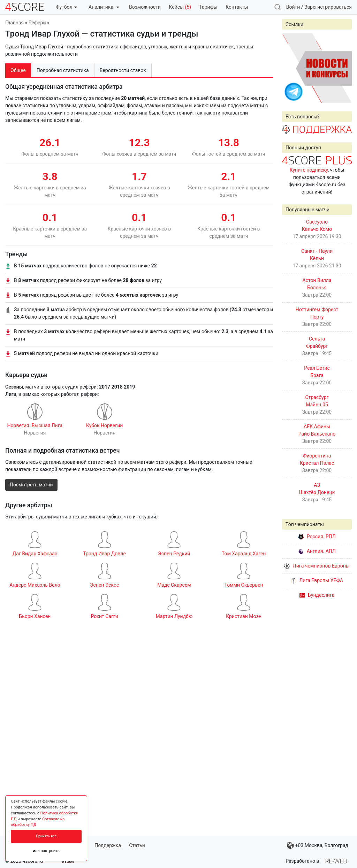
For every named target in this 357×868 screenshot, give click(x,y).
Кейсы (180, 7)
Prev (291, 68)
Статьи (137, 845)
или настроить (46, 851)
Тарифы (208, 7)
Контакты (237, 7)
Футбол (66, 7)
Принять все (46, 836)
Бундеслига (317, 595)
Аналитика (104, 7)
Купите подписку (309, 170)
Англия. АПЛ (317, 551)
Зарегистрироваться (328, 7)
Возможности (145, 7)
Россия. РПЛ (317, 537)
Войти (293, 7)
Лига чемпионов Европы (317, 566)
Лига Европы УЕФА (317, 580)
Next (343, 68)
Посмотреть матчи (31, 485)
